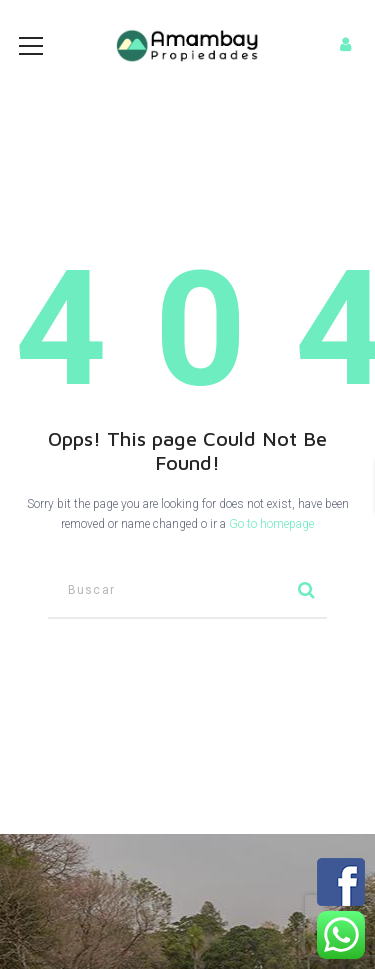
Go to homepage (271, 524)
